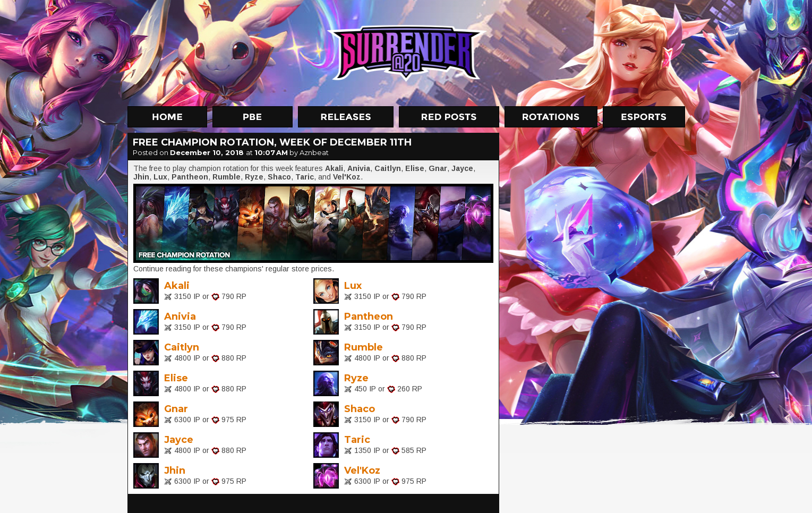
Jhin (175, 471)
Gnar (176, 409)
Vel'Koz (362, 471)
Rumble (364, 347)
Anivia (180, 317)
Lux (353, 286)
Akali (177, 286)
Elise (176, 378)
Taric (357, 440)
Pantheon (369, 317)
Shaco (360, 409)
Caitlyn (182, 347)
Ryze (356, 378)
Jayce (179, 440)
